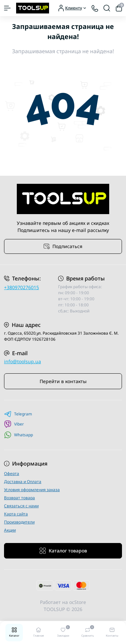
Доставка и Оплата (23, 482)
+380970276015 (22, 287)
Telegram (18, 414)
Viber (14, 424)
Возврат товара (19, 498)
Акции (10, 530)
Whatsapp (18, 435)
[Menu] (7, 8)
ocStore (78, 602)
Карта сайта (16, 514)
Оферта (12, 473)
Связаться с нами (21, 506)
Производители (19, 522)
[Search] (107, 8)
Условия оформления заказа (32, 490)
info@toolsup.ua (23, 361)
